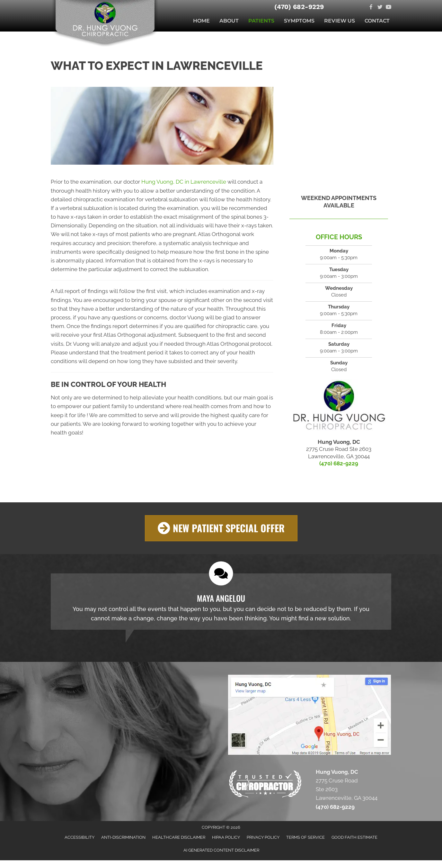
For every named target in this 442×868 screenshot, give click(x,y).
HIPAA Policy (226, 837)
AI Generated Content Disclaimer (221, 850)
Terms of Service (305, 837)
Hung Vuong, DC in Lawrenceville (184, 182)
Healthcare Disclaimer (179, 837)
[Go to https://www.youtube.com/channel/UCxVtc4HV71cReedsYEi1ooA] (389, 8)
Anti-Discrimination (123, 837)
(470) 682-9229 (299, 7)
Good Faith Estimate (354, 837)
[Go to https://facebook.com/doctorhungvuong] (371, 8)
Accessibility (80, 837)
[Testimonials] (221, 602)
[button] (221, 528)
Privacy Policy (263, 837)
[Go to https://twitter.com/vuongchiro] (380, 8)
